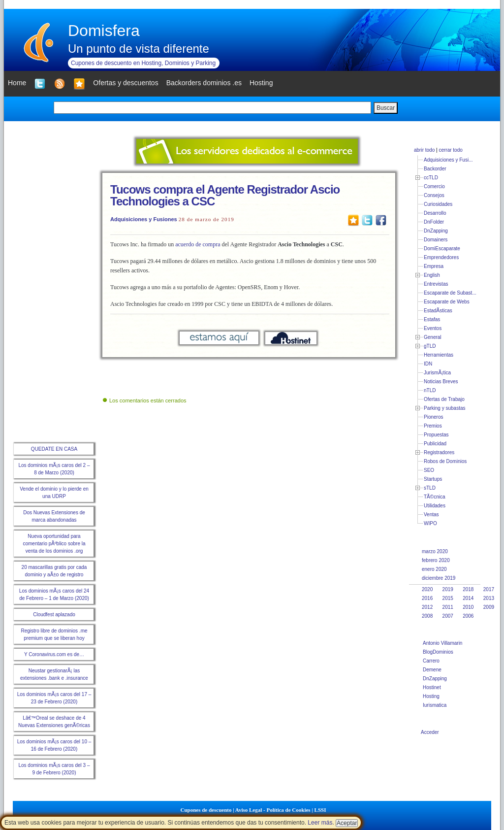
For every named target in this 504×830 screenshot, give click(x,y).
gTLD (430, 346)
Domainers (436, 240)
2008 (427, 616)
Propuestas (436, 435)
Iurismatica (435, 705)
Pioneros (433, 417)
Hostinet (432, 687)
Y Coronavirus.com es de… (54, 654)
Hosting (431, 696)
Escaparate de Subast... (450, 293)
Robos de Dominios (445, 461)
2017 (489, 589)
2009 (489, 607)
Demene (432, 670)
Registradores (439, 452)
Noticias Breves (441, 382)
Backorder (435, 169)
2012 (427, 607)
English (432, 275)
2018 (468, 589)
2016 (427, 598)
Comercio (434, 186)
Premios (433, 426)
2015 (448, 598)
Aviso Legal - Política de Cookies (273, 810)
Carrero (431, 661)
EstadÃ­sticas (438, 311)
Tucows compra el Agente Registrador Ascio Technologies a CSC (225, 195)
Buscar (386, 108)
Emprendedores (441, 257)
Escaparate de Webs (447, 302)
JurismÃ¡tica (437, 373)
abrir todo (424, 150)
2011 (448, 607)
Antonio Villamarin (442, 643)
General (433, 337)
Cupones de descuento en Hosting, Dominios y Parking (143, 63)
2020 (427, 589)
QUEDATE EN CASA (54, 449)
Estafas (432, 319)
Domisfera (104, 31)
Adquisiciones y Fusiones (144, 219)
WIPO (430, 523)
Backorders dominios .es (204, 83)
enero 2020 (434, 569)
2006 (468, 616)
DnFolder (434, 222)
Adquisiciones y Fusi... (448, 160)
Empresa (434, 266)
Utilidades (435, 506)
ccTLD (431, 178)
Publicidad (435, 444)
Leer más (320, 823)
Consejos (434, 195)
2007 (448, 616)
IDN (428, 364)
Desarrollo (435, 213)
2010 (468, 607)
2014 (468, 598)
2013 (489, 598)
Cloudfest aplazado (54, 614)
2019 (448, 589)
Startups (433, 479)
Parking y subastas (445, 408)
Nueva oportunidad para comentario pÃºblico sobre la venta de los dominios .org (54, 544)
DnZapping (436, 231)
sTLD (430, 488)
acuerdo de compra (198, 244)
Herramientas (439, 355)
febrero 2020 (436, 560)
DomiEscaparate (442, 249)
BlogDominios (438, 652)
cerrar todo (450, 150)
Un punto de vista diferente (139, 49)
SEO (429, 470)
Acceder (430, 732)
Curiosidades (438, 204)
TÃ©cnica (435, 497)
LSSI (320, 810)
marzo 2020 (435, 551)
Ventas (431, 515)
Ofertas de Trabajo (444, 399)
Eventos (433, 328)
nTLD (430, 390)
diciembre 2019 (439, 578)
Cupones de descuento (206, 810)
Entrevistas (436, 284)
